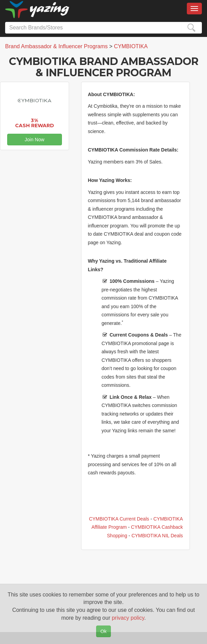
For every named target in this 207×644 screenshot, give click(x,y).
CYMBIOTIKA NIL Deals (157, 536)
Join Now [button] (35, 140)
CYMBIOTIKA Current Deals (119, 519)
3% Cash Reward (35, 123)
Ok (104, 631)
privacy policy (128, 618)
